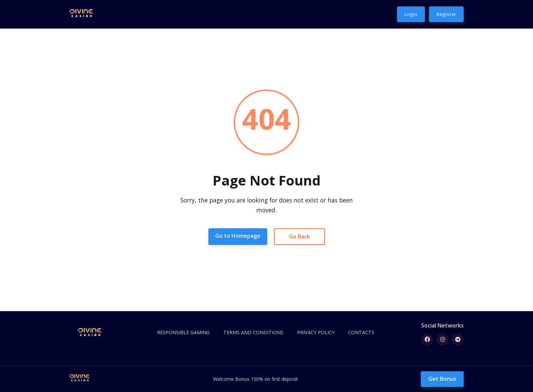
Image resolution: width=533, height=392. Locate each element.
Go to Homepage (238, 236)
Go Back (299, 236)
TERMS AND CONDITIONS (253, 332)
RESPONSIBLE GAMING (183, 332)
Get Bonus (442, 379)
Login (411, 14)
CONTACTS (361, 332)
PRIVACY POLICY (316, 332)
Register (446, 14)
